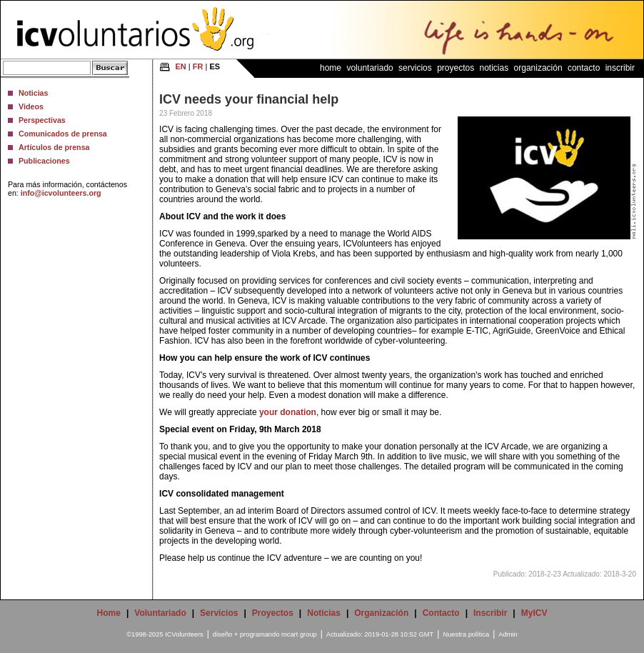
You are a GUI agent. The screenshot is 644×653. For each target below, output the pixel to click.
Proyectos (456, 68)
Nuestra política (466, 634)
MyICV (534, 613)
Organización (538, 68)
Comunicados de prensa (63, 134)
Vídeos (31, 106)
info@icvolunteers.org (61, 193)
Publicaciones (44, 161)
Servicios (415, 68)
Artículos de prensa (54, 147)
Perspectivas (42, 120)
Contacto (584, 68)
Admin (508, 634)
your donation (287, 412)
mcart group (299, 634)
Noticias (33, 93)
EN (181, 66)
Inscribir (620, 68)
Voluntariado (369, 68)
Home (331, 68)
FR (198, 66)
